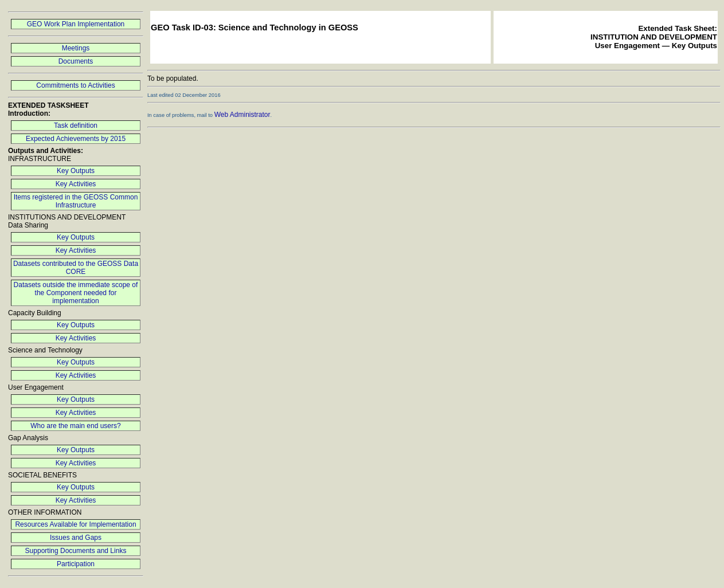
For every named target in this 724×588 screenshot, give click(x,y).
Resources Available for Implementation (75, 524)
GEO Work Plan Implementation (76, 24)
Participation (76, 564)
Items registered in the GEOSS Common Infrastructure (76, 201)
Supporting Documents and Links (76, 551)
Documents (76, 61)
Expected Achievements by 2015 (76, 139)
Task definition (76, 126)
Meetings (76, 48)
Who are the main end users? (75, 426)
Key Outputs (76, 171)
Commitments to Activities (75, 85)
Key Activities (76, 184)
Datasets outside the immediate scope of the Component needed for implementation (76, 293)
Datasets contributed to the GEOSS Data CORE (76, 268)
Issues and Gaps (76, 538)
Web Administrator (242, 115)
